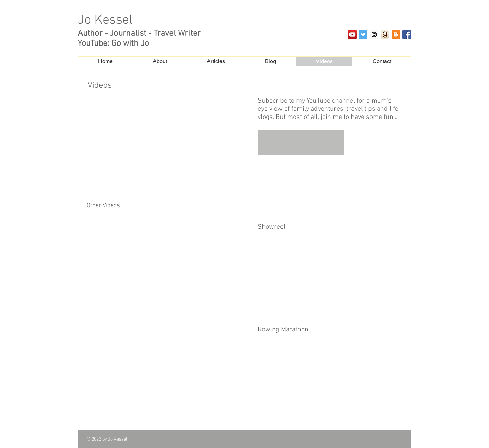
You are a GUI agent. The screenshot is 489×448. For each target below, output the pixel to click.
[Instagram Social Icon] (374, 34)
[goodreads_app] (385, 34)
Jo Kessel (105, 20)
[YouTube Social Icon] (352, 34)
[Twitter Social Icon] (363, 34)
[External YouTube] (169, 144)
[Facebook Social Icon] (407, 34)
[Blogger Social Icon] (396, 34)
